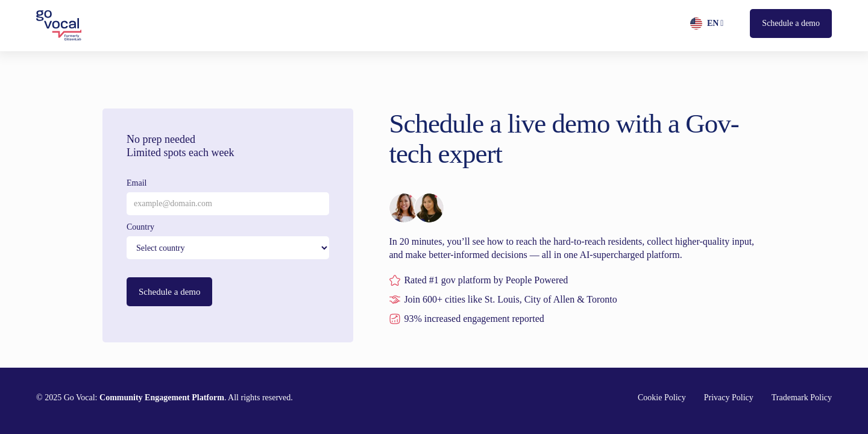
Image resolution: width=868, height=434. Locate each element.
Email (137, 183)
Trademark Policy (802, 398)
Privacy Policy (729, 398)
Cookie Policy (662, 398)
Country (140, 227)
